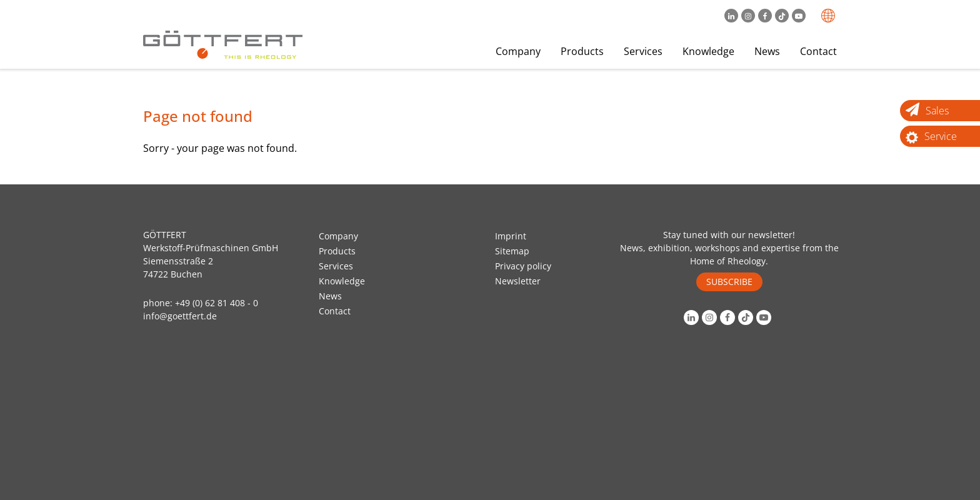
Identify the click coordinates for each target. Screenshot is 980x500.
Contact (818, 51)
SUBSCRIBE (729, 282)
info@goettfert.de (180, 316)
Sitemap (512, 251)
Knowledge (708, 51)
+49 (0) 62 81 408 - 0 (217, 303)
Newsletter (518, 281)
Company (518, 51)
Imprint (511, 236)
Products (582, 51)
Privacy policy (523, 266)
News (767, 51)
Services (643, 51)
